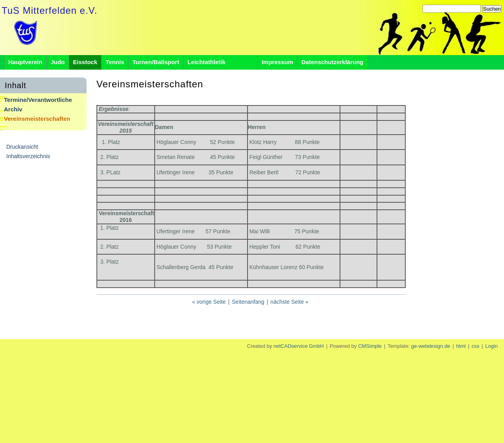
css (476, 346)
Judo (58, 62)
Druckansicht (22, 147)
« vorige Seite (209, 302)
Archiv (13, 109)
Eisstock (85, 62)
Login (491, 346)
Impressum (277, 62)
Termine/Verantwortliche (38, 100)
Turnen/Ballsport (156, 62)
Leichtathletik (220, 62)
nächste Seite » (289, 302)
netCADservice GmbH (299, 346)
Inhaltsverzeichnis (28, 156)
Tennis (115, 62)
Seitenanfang (248, 302)
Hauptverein (25, 62)
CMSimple (370, 346)
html (461, 346)
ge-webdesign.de (431, 346)
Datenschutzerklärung (332, 62)
